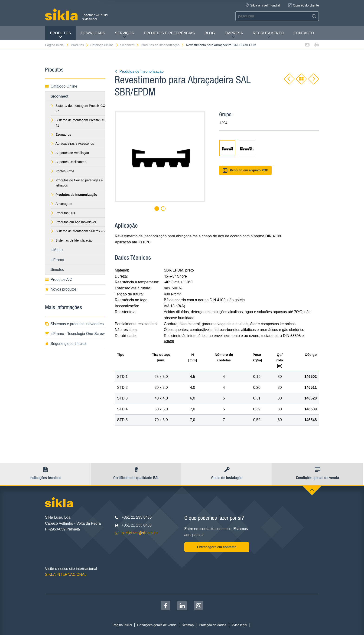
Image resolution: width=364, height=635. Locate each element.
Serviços (124, 35)
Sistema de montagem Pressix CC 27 (78, 108)
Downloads (93, 33)
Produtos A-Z (59, 280)
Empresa (234, 35)
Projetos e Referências (169, 33)
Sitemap (188, 625)
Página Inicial (57, 45)
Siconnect (130, 45)
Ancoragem (61, 204)
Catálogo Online (104, 45)
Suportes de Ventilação (70, 153)
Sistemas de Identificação (72, 240)
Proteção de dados (213, 625)
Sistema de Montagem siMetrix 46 (78, 231)
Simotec (57, 270)
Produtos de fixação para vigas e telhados (77, 183)
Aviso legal (239, 625)
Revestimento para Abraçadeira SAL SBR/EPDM (221, 45)
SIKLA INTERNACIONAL (66, 574)
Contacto (304, 33)
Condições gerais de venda (157, 625)
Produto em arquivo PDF (245, 171)
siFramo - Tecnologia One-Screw (75, 334)
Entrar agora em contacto (217, 547)
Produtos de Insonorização (163, 45)
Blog (210, 33)
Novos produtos (61, 289)
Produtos (60, 35)
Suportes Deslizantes (68, 162)
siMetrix (57, 250)
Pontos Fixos (62, 171)
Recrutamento (268, 35)
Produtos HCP (63, 213)
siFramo (57, 260)
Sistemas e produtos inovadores (74, 324)
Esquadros (61, 134)
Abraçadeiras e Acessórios (72, 144)
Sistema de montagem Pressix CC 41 (78, 123)
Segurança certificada (66, 344)
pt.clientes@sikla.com (140, 533)
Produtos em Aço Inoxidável (73, 222)
